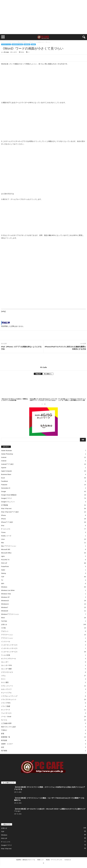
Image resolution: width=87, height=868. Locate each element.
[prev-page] (42, 404)
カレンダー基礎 (6, 669)
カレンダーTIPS (7, 665)
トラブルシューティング (9, 696)
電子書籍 (4, 751)
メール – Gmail (6, 717)
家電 (3, 734)
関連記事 (38, 374)
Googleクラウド (7, 498)
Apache (4, 468)
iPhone (3, 515)
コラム (3, 676)
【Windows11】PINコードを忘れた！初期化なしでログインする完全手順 (14, 400)
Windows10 (5, 601)
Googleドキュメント (8, 502)
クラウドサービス (7, 672)
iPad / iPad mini (6, 509)
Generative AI (6, 488)
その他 (3, 628)
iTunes (3, 532)
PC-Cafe (6, 52)
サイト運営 (5, 682)
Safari (3, 570)
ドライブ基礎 (6, 706)
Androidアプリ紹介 (7, 464)
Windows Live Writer (8, 590)
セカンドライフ (6, 689)
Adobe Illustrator (7, 451)
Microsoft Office (22, 42)
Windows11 (5, 604)
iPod (3, 526)
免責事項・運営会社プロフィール (26, 860)
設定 (3, 747)
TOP (3, 577)
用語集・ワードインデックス (54, 860)
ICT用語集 (5, 505)
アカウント (5, 631)
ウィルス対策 (6, 655)
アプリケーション (11, 42)
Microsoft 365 (6, 549)
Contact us (68, 860)
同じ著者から (48, 374)
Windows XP (5, 597)
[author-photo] (43, 360)
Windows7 (5, 607)
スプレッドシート (7, 686)
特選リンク (40, 860)
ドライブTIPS (6, 703)
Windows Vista (6, 594)
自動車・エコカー (7, 744)
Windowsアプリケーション (10, 614)
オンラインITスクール (9, 659)
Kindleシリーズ (6, 536)
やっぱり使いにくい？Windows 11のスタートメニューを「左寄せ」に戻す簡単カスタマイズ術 (72, 400)
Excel (3, 478)
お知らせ (4, 624)
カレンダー (5, 662)
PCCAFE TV (5, 560)
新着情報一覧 (6, 737)
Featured (4, 485)
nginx (3, 556)
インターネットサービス (9, 645)
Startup (4, 573)
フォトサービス (6, 713)
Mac (3, 543)
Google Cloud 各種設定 (9, 495)
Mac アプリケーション (9, 546)
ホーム (3, 42)
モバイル (4, 720)
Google (4, 491)
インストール (6, 642)
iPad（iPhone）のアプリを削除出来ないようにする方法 (21, 348)
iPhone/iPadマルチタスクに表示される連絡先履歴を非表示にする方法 (65, 348)
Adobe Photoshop (7, 454)
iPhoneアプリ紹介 (7, 522)
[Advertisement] (43, 17)
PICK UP (4, 563)
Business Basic (6, 474)
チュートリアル (6, 693)
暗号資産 (4, 740)
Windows (27, 44)
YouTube (4, 621)
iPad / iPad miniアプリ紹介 (10, 512)
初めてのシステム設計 (9, 727)
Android (4, 457)
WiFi (3, 584)
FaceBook (5, 481)
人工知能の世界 (6, 723)
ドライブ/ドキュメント (9, 699)
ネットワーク (6, 710)
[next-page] (45, 404)
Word (33, 44)
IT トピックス (6, 529)
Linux (3, 539)
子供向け (4, 730)
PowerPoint (5, 566)
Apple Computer (7, 471)
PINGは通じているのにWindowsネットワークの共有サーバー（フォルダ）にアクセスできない (43, 400)
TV (2, 580)
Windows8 (5, 611)
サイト (3, 679)
